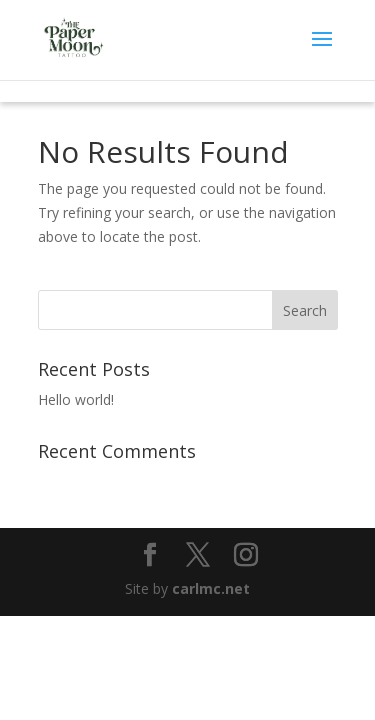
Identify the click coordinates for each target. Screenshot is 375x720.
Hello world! (76, 399)
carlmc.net (211, 588)
